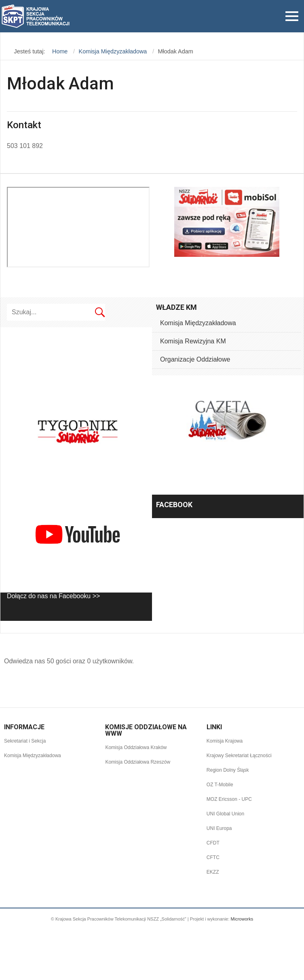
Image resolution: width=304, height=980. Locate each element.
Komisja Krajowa (225, 741)
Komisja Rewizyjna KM (193, 341)
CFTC (213, 857)
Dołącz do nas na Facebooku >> (53, 596)
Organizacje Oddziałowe (195, 359)
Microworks (242, 919)
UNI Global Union (225, 814)
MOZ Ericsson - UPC (229, 799)
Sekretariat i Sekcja (25, 741)
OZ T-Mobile (220, 785)
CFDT (213, 843)
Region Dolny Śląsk (228, 770)
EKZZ (213, 872)
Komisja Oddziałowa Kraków (136, 747)
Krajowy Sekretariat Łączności (239, 756)
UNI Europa (219, 828)
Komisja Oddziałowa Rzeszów (138, 762)
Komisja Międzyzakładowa (198, 323)
